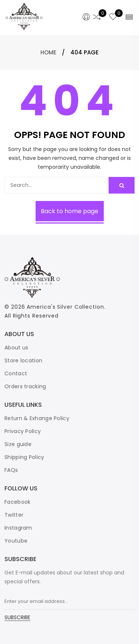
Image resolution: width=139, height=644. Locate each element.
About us (16, 348)
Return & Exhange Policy (37, 418)
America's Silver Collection (65, 307)
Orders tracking (25, 386)
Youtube (16, 541)
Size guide (18, 444)
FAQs (11, 470)
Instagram (18, 528)
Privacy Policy (23, 431)
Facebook (17, 502)
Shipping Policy (24, 457)
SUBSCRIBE (17, 618)
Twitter (14, 515)
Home (48, 52)
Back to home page (69, 211)
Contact (16, 373)
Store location (23, 360)
